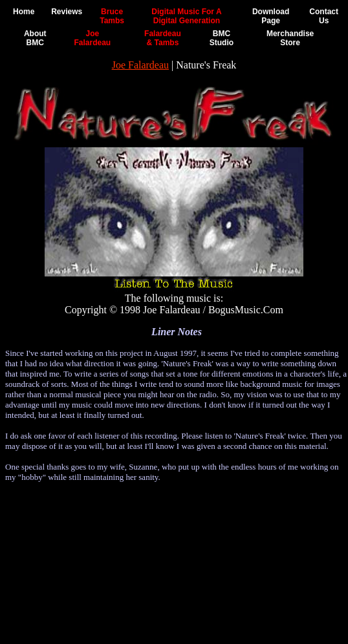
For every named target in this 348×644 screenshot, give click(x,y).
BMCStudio (222, 38)
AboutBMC (35, 38)
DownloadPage (271, 16)
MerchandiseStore (290, 38)
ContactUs (324, 16)
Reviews (67, 12)
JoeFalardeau (92, 38)
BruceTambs (112, 16)
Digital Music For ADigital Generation (186, 16)
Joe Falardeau (140, 65)
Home (24, 12)
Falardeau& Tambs (163, 38)
